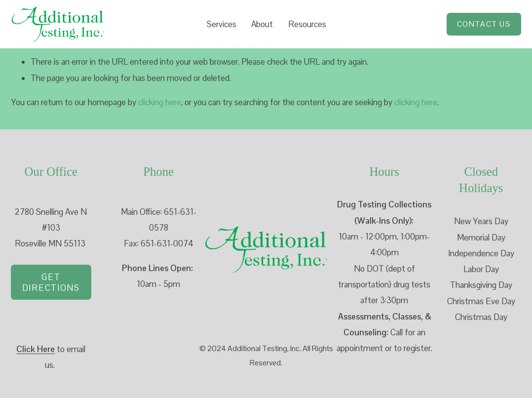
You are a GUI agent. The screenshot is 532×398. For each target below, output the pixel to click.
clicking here (160, 102)
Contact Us (484, 24)
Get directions (51, 282)
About (262, 24)
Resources (307, 24)
